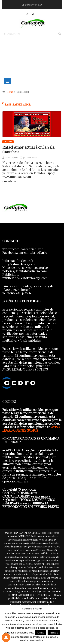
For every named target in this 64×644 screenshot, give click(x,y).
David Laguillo (11, 158)
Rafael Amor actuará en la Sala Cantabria (28, 149)
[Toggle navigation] (7, 81)
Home (10, 92)
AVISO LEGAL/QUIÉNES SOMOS (31, 429)
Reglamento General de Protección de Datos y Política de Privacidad (32, 639)
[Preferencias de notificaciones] (6, 638)
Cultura (8, 142)
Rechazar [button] (54, 633)
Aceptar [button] (41, 633)
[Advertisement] (32, 58)
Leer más (9, 181)
